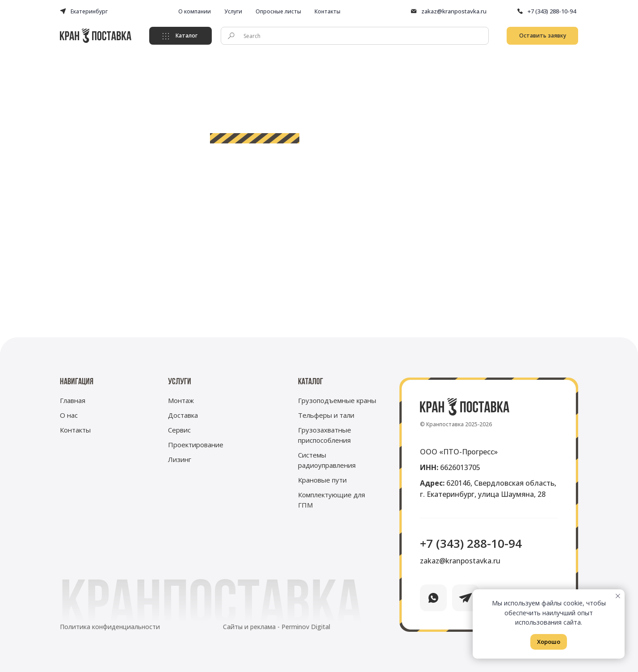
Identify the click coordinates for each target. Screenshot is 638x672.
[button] (542, 36)
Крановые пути (322, 480)
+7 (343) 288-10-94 (552, 11)
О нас (69, 415)
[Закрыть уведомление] (618, 596)
